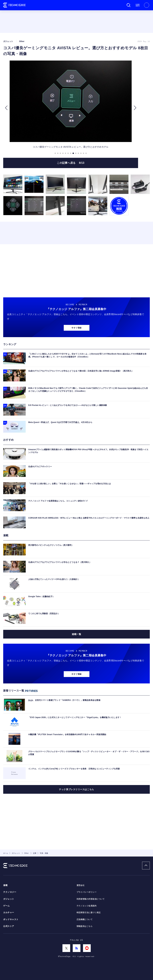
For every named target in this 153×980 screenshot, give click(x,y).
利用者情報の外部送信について (91, 899)
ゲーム (7, 906)
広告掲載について (85, 919)
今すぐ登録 (76, 328)
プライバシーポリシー (87, 892)
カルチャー (9, 913)
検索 (129, 5)
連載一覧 (76, 634)
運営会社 (81, 885)
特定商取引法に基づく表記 (89, 913)
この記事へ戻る (71, 163)
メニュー (138, 5)
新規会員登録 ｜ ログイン (147, 5)
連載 (5, 885)
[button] (6, 108)
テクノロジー (10, 892)
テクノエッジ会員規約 (87, 906)
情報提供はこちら (85, 926)
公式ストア (9, 926)
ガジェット (9, 899)
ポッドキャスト (11, 919)
